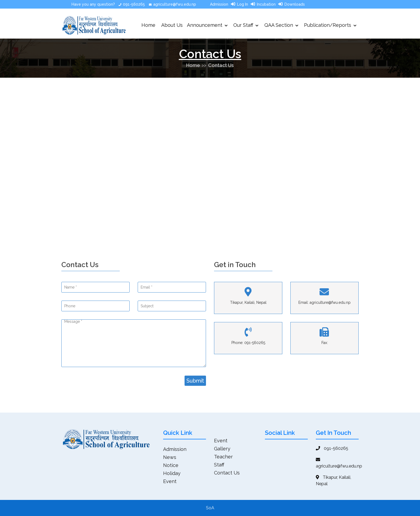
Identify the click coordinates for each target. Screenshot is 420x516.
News (170, 457)
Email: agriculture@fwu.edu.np (325, 302)
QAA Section (281, 25)
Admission (219, 4)
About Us (172, 25)
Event (170, 481)
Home (148, 25)
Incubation (266, 4)
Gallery (222, 449)
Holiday (172, 473)
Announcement (207, 25)
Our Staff (246, 25)
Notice (171, 465)
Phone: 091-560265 (248, 343)
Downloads (295, 4)
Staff (219, 465)
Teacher (223, 457)
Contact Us (221, 65)
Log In (243, 4)
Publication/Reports (330, 25)
